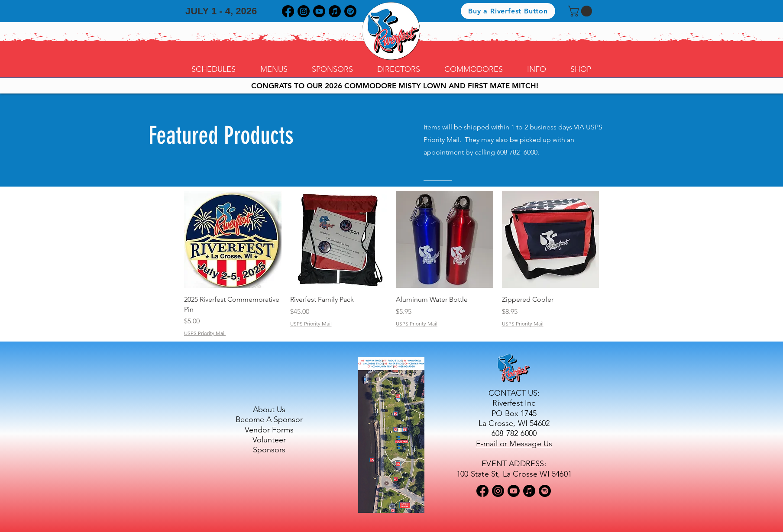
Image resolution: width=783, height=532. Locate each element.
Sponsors (269, 450)
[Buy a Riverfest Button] (508, 11)
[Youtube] (319, 11)
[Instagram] (304, 11)
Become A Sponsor (269, 419)
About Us (269, 409)
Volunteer (269, 440)
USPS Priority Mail (205, 333)
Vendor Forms (269, 430)
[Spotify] (350, 11)
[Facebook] (288, 11)
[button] (581, 11)
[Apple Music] (335, 11)
